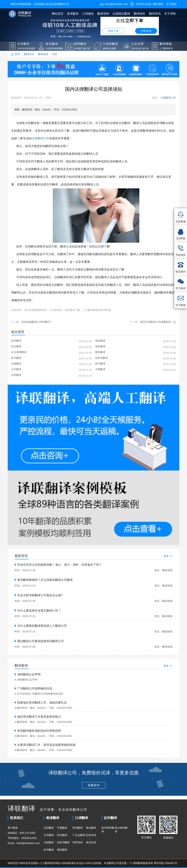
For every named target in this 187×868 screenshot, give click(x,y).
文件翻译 (49, 835)
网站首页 (58, 14)
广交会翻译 (79, 835)
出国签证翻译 (121, 14)
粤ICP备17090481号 (165, 863)
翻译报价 (140, 14)
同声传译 (78, 842)
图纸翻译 (62, 850)
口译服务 (88, 14)
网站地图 (158, 4)
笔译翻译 (73, 14)
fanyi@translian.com (114, 4)
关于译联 (170, 14)
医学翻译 (62, 835)
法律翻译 (49, 842)
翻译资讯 (155, 14)
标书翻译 (49, 850)
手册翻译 (62, 828)
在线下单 (113, 31)
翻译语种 (103, 14)
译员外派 (91, 842)
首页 (15, 54)
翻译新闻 (43, 54)
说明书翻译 (63, 842)
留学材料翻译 (108, 830)
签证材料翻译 (121, 830)
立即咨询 (146, 31)
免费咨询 (93, 785)
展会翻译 (91, 828)
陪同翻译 (78, 828)
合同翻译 (49, 828)
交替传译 (91, 835)
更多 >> (168, 556)
